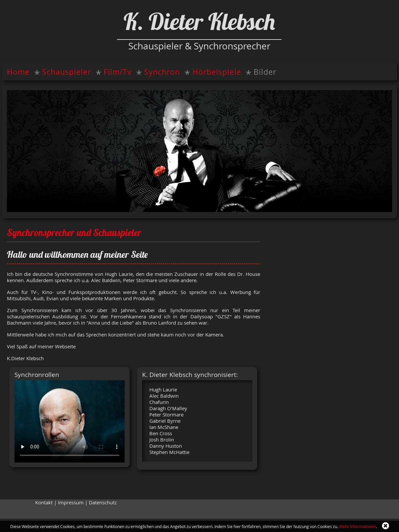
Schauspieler (67, 72)
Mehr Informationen (358, 526)
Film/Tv (118, 72)
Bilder (265, 72)
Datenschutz (103, 503)
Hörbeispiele (217, 72)
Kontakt (44, 503)
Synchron (162, 72)
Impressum (71, 503)
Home (18, 72)
